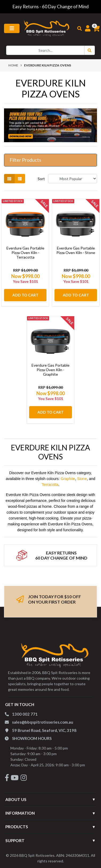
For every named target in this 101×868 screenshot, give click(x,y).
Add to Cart (25, 295)
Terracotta (50, 485)
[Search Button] (90, 50)
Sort (41, 179)
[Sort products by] (73, 179)
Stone (82, 479)
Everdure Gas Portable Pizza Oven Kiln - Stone (76, 250)
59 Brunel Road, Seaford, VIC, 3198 (44, 730)
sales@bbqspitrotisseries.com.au (43, 722)
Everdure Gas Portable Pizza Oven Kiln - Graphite (50, 370)
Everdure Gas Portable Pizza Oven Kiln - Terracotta (25, 253)
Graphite (68, 479)
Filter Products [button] (25, 160)
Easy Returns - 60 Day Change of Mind (51, 7)
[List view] (20, 179)
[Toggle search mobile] (78, 29)
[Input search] (45, 50)
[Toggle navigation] (12, 28)
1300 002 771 (25, 714)
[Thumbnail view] (9, 179)
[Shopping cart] (93, 29)
